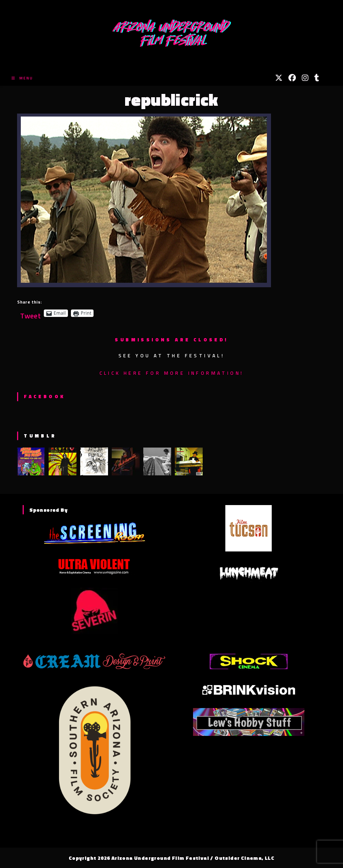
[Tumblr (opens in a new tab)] (317, 78)
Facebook (44, 396)
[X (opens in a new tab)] (279, 78)
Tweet (30, 313)
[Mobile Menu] (22, 78)
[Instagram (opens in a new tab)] (305, 78)
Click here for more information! (172, 373)
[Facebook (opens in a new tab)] (292, 78)
